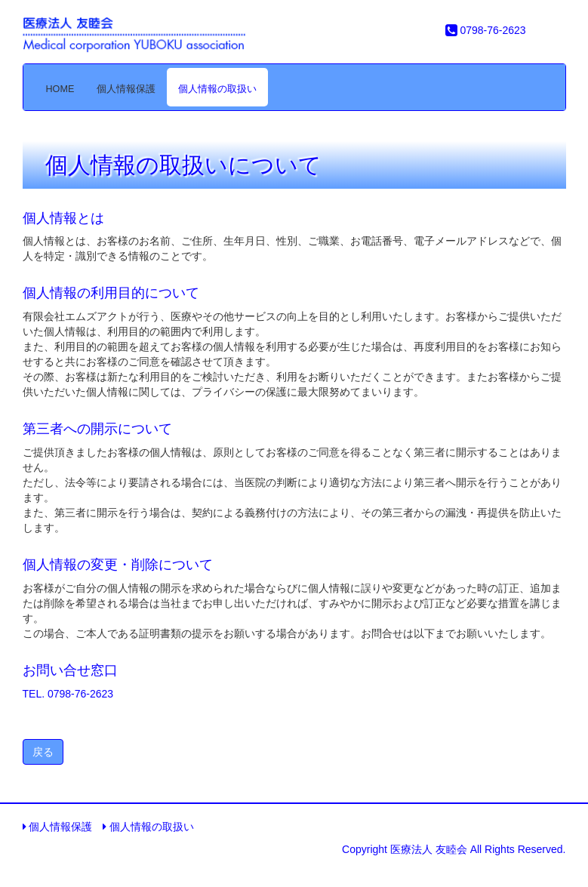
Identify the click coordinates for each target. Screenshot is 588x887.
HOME (60, 89)
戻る (43, 752)
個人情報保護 (126, 89)
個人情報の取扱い (217, 89)
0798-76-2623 (486, 30)
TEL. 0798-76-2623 (68, 694)
